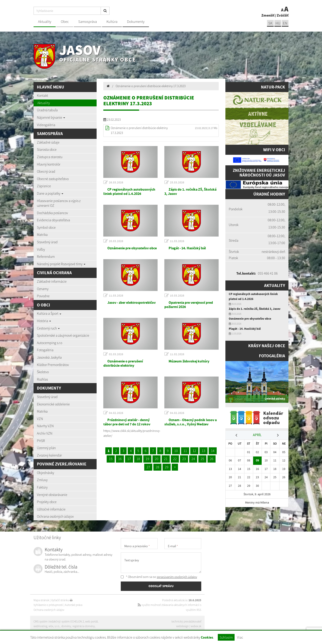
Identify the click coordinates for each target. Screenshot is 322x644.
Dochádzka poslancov (52, 213)
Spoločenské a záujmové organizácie (63, 335)
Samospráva (88, 22)
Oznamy (43, 289)
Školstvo (43, 372)
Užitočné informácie (51, 509)
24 (193, 459)
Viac (240, 637)
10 (176, 451)
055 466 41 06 (268, 273)
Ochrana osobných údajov (55, 516)
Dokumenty (136, 22)
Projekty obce (47, 502)
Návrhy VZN (45, 426)
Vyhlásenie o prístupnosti (48, 605)
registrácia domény (84, 626)
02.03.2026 (116, 354)
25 (202, 459)
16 (120, 459)
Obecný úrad (46, 171)
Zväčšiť (283, 15)
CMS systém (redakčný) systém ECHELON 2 (59, 621)
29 (167, 467)
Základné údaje (48, 142)
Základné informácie (52, 281)
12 (194, 451)
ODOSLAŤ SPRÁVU (161, 586)
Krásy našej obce (267, 346)
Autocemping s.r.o (50, 343)
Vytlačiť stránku (62, 600)
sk (270, 23)
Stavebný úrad (47, 242)
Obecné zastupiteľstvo (53, 179)
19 (147, 459)
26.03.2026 (116, 182)
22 (175, 459)
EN (285, 23)
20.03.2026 (116, 241)
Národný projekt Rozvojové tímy (61, 264)
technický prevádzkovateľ (186, 621)
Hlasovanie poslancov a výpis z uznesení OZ (59, 203)
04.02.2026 (116, 413)
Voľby (41, 249)
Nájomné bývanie (51, 117)
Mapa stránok (41, 600)
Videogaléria (46, 125)
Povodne (43, 296)
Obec (65, 22)
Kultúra (112, 22)
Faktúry (42, 487)
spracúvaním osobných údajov (177, 577)
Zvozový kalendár (49, 455)
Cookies (207, 637)
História (44, 321)
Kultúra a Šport (49, 313)
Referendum (46, 256)
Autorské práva (74, 605)
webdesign (182, 626)
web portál (91, 621)
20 (157, 459)
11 (185, 451)
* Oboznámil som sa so (159, 577)
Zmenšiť (268, 15)
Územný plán (46, 448)
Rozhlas (42, 379)
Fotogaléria (45, 350)
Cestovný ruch (48, 328)
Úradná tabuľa (47, 110)
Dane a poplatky (50, 193)
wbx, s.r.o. (54, 626)
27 (148, 467)
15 (111, 459)
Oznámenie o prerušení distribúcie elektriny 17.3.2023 (151, 86)
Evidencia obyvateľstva (53, 220)
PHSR (41, 441)
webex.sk (196, 626)
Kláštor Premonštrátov (53, 365)
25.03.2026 (177, 182)
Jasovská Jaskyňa (49, 357)
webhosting (40, 626)
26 (212, 459)
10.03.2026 (177, 296)
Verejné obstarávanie (52, 495)
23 (184, 459)
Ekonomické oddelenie (53, 404)
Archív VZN (45, 433)
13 (203, 451)
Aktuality (45, 22)
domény (66, 626)
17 (129, 459)
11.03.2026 (177, 241)
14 (213, 451)
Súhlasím (226, 637)
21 (166, 459)
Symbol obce (46, 227)
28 (157, 467)
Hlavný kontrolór (49, 164)
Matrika (42, 235)
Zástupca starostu (50, 157)
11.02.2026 (177, 354)
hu (278, 23)
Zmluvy (42, 480)
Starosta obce (47, 149)
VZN (40, 419)
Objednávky (46, 473)
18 (138, 459)
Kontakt (42, 95)
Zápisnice (44, 186)
